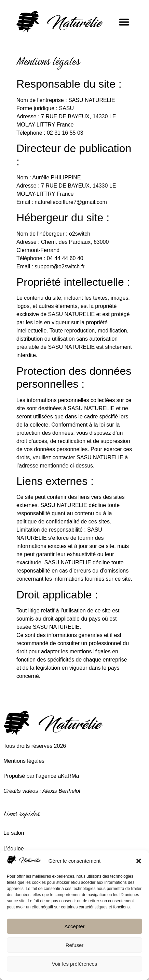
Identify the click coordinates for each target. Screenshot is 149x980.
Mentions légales (24, 761)
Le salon (14, 833)
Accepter (74, 926)
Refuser (75, 945)
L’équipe (14, 849)
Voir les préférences (75, 964)
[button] (139, 861)
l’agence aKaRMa (57, 776)
